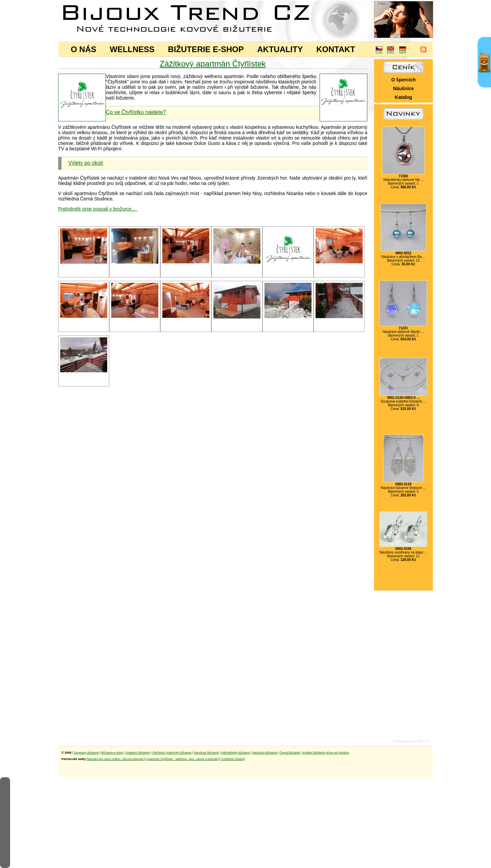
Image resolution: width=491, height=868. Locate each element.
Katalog (403, 97)
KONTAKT (336, 49)
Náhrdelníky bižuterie (235, 753)
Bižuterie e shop (112, 753)
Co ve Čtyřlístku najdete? (136, 112)
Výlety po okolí (86, 163)
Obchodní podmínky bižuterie (172, 753)
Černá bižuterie (290, 753)
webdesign (400, 741)
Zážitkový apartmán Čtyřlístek (213, 64)
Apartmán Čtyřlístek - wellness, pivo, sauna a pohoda (182, 759)
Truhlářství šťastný (233, 759)
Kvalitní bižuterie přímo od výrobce (326, 753)
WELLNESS (132, 49)
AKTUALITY (280, 49)
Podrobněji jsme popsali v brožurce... (98, 209)
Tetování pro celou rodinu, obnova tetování (115, 759)
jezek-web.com (419, 741)
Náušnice (403, 88)
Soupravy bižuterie (87, 753)
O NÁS (84, 49)
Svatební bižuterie (137, 753)
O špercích (403, 80)
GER (403, 51)
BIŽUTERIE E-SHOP (206, 49)
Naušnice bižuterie (206, 753)
